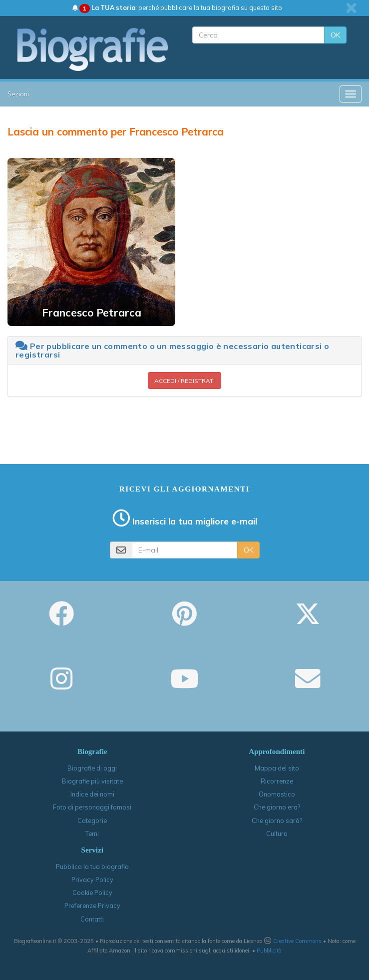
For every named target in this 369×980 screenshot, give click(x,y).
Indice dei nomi (92, 794)
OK (335, 35)
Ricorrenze (277, 781)
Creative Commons (297, 941)
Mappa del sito (277, 768)
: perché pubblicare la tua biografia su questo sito (177, 7)
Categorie (92, 820)
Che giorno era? (277, 807)
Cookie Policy (92, 892)
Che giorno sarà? (277, 820)
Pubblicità (269, 950)
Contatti (92, 919)
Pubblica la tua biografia (92, 866)
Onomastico (277, 794)
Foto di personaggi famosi (92, 807)
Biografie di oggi (92, 768)
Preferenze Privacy (92, 905)
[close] (351, 8)
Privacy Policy (92, 879)
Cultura (277, 833)
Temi (92, 833)
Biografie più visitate (92, 781)
